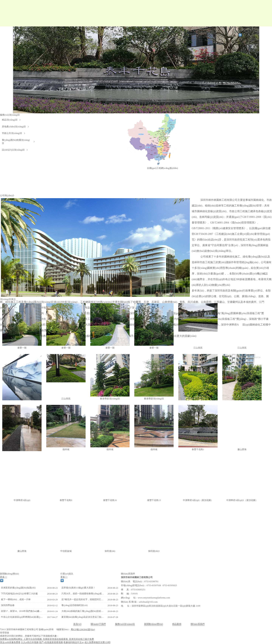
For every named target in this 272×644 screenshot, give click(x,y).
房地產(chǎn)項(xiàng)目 (14, 127)
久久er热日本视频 (30, 642)
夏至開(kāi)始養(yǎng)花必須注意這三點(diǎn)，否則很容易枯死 (83, 617)
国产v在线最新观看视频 (51, 642)
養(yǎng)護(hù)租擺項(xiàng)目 (16, 142)
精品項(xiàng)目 (10, 120)
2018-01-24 (52, 611)
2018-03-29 (52, 600)
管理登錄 (5, 633)
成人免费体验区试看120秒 (97, 642)
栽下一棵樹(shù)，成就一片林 (16, 599)
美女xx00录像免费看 (10, 642)
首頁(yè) (77, 624)
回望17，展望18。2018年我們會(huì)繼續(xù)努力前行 (22, 611)
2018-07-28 (113, 617)
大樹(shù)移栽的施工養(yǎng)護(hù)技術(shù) (83, 611)
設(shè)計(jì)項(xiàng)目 (13, 150)
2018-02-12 (52, 605)
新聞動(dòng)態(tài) (154, 624)
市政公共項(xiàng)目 (12, 133)
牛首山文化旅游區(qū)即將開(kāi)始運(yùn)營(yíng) (22, 617)
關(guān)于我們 (98, 624)
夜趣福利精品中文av (74, 642)
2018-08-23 (52, 588)
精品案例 (177, 624)
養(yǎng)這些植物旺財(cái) (75, 605)
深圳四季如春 (8, 605)
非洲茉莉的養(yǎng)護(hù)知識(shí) (18, 588)
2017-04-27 (52, 617)
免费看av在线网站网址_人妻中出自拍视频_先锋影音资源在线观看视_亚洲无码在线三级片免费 (47, 639)
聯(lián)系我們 (198, 624)
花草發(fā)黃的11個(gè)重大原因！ (78, 588)
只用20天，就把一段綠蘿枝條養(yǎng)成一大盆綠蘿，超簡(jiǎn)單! (83, 594)
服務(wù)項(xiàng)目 (125, 624)
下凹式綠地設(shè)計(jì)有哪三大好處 (19, 594)
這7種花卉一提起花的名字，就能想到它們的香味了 (83, 599)
